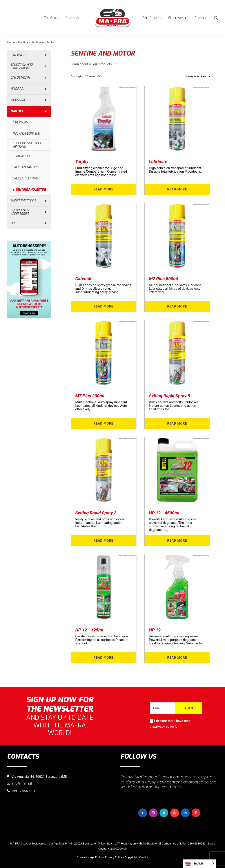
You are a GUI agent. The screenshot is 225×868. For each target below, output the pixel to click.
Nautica (23, 42)
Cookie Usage (86, 857)
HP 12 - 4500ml (164, 513)
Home (11, 42)
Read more (103, 189)
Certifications (152, 18)
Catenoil (83, 279)
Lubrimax (158, 162)
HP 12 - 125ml (89, 630)
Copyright (131, 857)
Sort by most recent (196, 77)
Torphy (82, 162)
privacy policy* (165, 727)
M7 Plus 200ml (90, 396)
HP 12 (155, 630)
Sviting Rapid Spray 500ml (174, 396)
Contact (200, 18)
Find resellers (178, 18)
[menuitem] (52, 18)
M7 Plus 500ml (163, 279)
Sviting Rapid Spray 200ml (101, 513)
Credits (144, 857)
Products (74, 18)
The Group (52, 18)
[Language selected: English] (200, 864)
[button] (216, 18)
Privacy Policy (114, 857)
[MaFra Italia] (112, 18)
